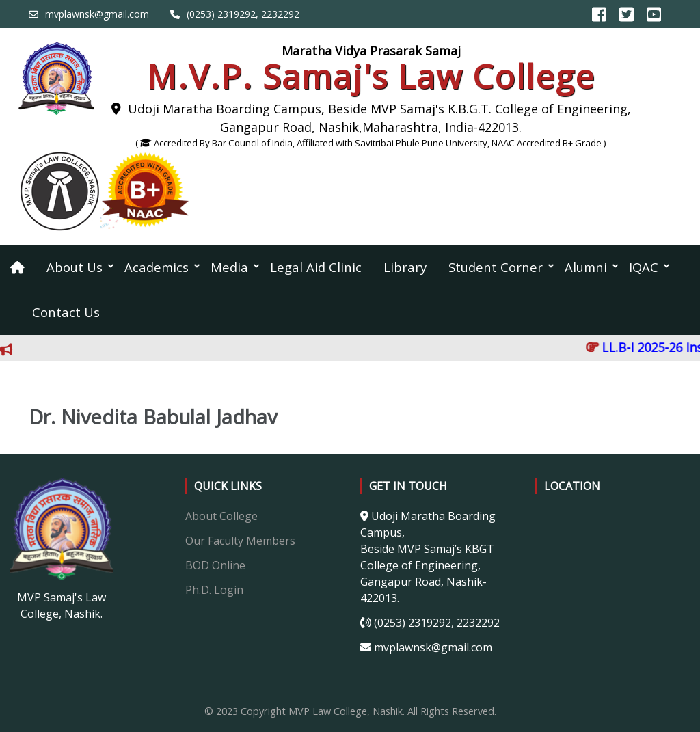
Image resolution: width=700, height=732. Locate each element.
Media (229, 267)
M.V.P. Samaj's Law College (371, 76)
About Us (75, 267)
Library (405, 267)
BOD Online (215, 565)
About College (221, 516)
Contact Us (66, 312)
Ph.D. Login (214, 590)
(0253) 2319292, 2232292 (243, 14)
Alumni (586, 267)
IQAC (644, 267)
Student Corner (496, 267)
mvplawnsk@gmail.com (97, 14)
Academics (157, 267)
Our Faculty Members (240, 541)
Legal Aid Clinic (316, 267)
